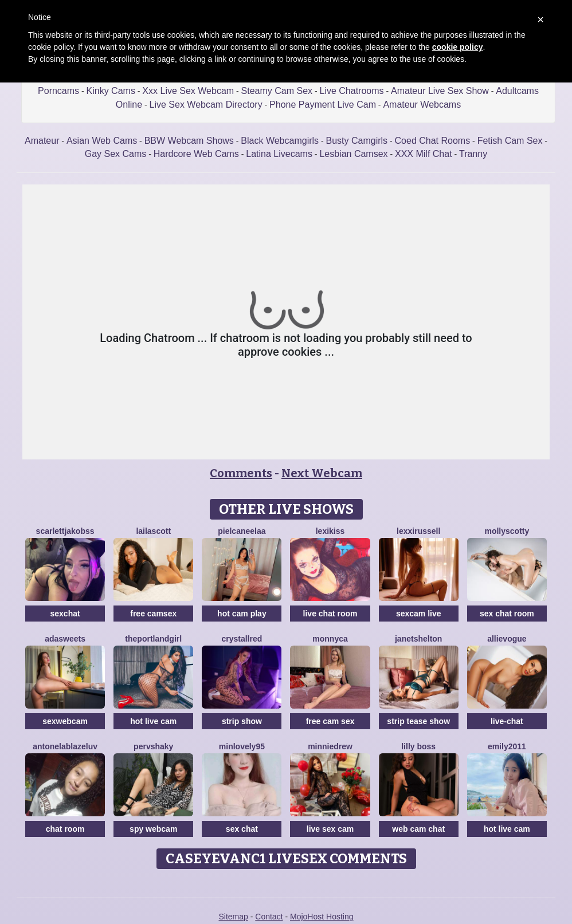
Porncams (58, 91)
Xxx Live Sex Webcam (188, 91)
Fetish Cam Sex (510, 141)
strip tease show (418, 721)
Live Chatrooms (352, 91)
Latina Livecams (279, 154)
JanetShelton (418, 639)
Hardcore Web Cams (196, 154)
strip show (242, 721)
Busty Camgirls (357, 141)
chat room (65, 829)
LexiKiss (330, 531)
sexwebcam (65, 721)
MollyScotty (507, 531)
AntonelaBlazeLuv (65, 746)
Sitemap (233, 917)
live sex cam (330, 829)
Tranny (473, 154)
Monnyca (330, 639)
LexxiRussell (418, 531)
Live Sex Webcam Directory (206, 105)
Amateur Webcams (422, 105)
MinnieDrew (330, 746)
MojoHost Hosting (322, 917)
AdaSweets (65, 639)
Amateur (42, 141)
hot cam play (242, 614)
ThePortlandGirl (153, 639)
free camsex (153, 614)
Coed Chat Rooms (433, 141)
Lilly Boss (418, 746)
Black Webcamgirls (280, 141)
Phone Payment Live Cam (323, 105)
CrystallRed (242, 639)
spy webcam (153, 829)
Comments (241, 473)
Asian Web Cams (102, 141)
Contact (269, 917)
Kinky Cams (111, 91)
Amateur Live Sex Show (440, 91)
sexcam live (419, 614)
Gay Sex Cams (116, 154)
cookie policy (458, 47)
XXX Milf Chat (424, 154)
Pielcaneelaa (242, 531)
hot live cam (153, 721)
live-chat (507, 721)
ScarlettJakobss (65, 531)
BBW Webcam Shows (189, 141)
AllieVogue (507, 639)
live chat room (330, 614)
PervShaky (153, 746)
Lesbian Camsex (353, 154)
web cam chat (418, 829)
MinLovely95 (242, 746)
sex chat (242, 829)
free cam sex (330, 721)
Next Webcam (322, 473)
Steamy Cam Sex (277, 91)
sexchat (65, 614)
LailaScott (153, 531)
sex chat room (507, 614)
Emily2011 (507, 746)
